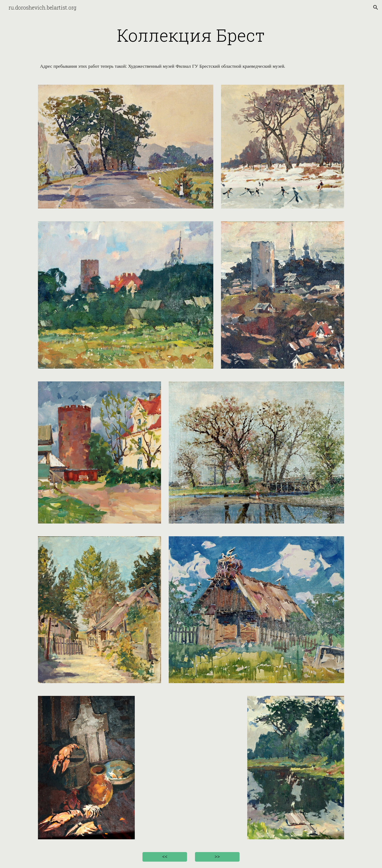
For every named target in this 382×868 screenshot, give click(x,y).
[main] (191, 35)
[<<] (165, 857)
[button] (376, 7)
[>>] (217, 857)
